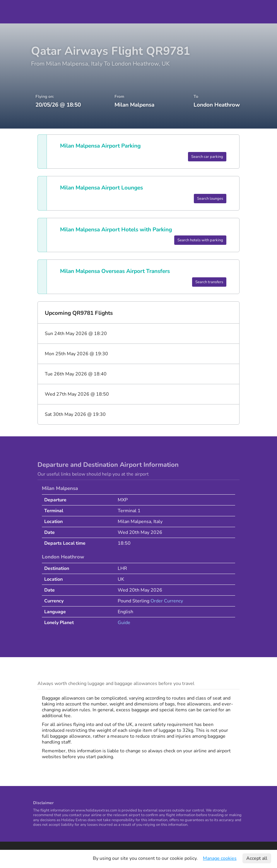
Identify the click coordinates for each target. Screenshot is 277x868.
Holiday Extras (18, 12)
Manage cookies (220, 858)
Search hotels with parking (200, 240)
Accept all (257, 858)
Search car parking (207, 157)
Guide (124, 623)
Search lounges (210, 199)
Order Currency (167, 601)
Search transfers (209, 282)
